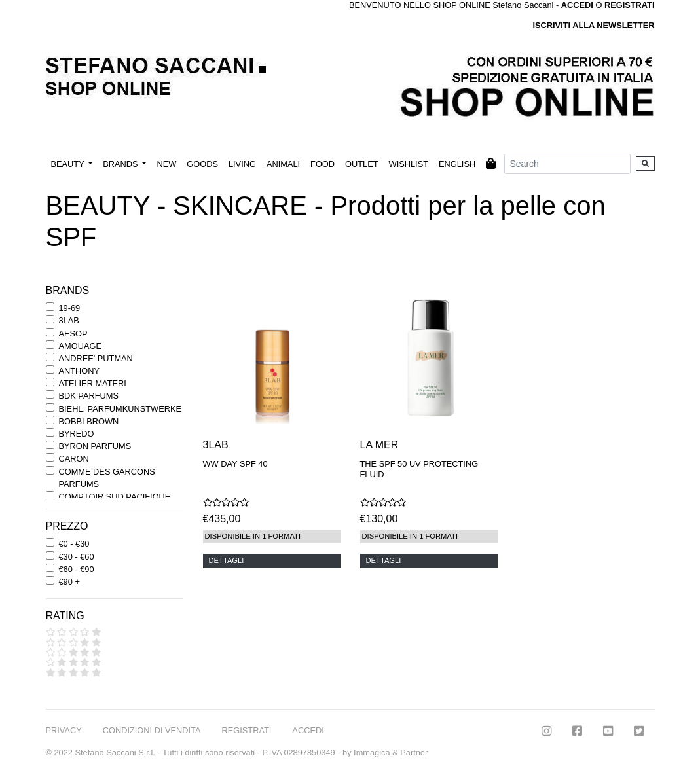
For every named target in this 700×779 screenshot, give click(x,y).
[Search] (567, 164)
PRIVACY (64, 730)
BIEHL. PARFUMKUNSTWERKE (120, 409)
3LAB (69, 320)
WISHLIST (409, 164)
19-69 (70, 308)
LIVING (242, 164)
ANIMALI (283, 164)
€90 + (69, 582)
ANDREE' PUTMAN (96, 358)
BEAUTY (69, 164)
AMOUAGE (80, 346)
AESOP (73, 334)
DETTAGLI (227, 560)
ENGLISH (457, 164)
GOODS (202, 164)
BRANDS (121, 164)
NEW (166, 164)
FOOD (322, 164)
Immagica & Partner (391, 752)
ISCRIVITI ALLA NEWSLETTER (593, 25)
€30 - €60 (77, 557)
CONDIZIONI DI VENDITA (152, 730)
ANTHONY (80, 371)
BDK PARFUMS (89, 396)
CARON (74, 459)
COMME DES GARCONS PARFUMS (107, 478)
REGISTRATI (630, 5)
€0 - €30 (74, 544)
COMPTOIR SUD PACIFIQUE (115, 497)
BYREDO (77, 434)
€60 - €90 (77, 569)
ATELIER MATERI (93, 383)
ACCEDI (308, 730)
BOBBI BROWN (89, 421)
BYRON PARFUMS (95, 446)
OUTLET (361, 164)
